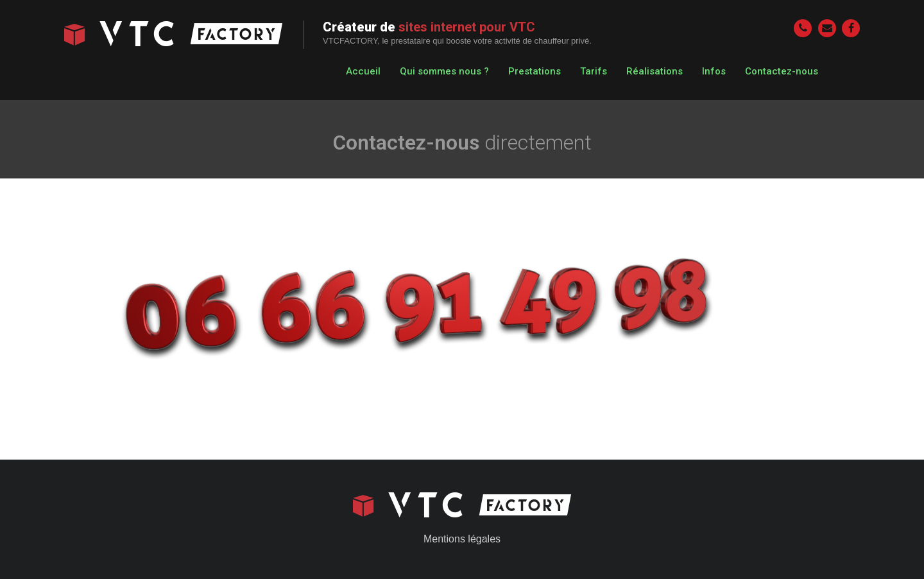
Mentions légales (462, 539)
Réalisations (654, 71)
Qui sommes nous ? (444, 71)
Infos (714, 71)
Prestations (535, 71)
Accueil (363, 71)
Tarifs (594, 71)
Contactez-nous (782, 71)
